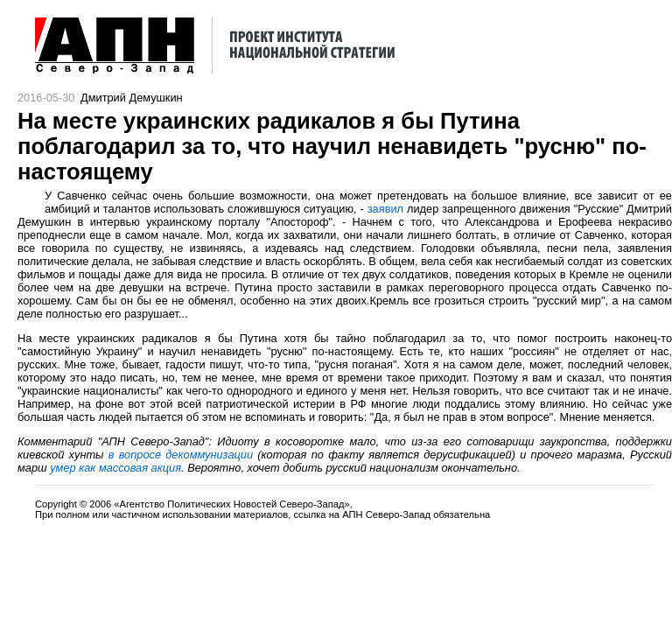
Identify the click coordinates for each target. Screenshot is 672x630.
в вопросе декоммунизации (181, 455)
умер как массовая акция (115, 468)
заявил (385, 209)
